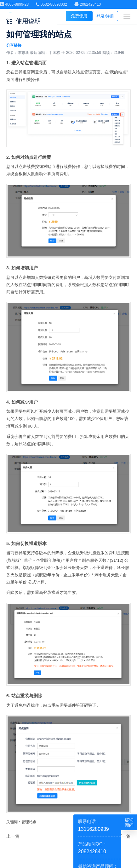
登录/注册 (105, 16)
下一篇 (124, 836)
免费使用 (79, 16)
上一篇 (13, 836)
